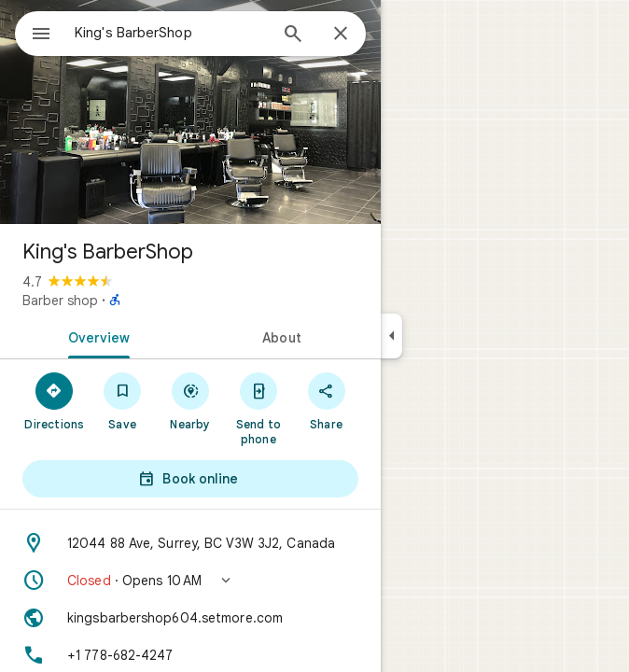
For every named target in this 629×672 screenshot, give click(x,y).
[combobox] (171, 33)
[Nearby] (191, 400)
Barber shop (60, 301)
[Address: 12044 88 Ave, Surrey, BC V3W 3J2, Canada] (190, 543)
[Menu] (41, 35)
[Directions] (55, 400)
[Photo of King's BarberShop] (190, 112)
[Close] (341, 35)
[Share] (326, 400)
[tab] (95, 336)
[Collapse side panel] (391, 336)
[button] (190, 581)
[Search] (293, 35)
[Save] (123, 400)
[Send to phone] (258, 408)
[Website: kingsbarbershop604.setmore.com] (190, 618)
